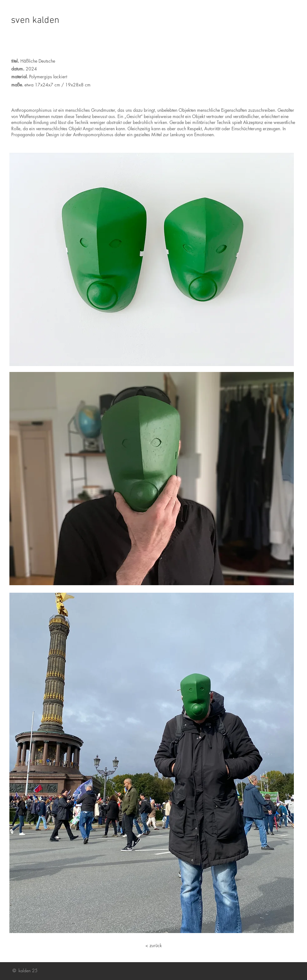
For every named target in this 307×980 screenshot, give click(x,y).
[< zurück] (153, 946)
